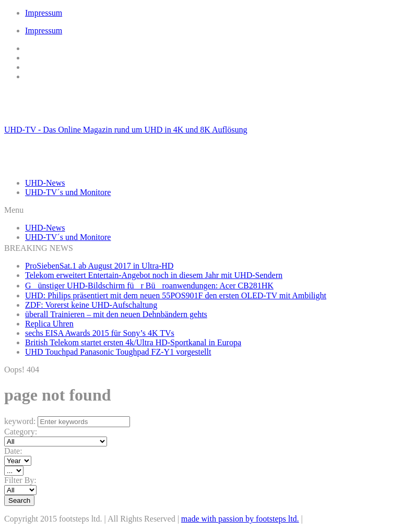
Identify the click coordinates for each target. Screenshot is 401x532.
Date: (13, 451)
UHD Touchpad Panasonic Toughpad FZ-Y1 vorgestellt (118, 352)
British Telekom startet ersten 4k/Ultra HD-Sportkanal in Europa (133, 342)
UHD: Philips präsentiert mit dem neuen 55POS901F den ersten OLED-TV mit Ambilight (176, 295)
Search (19, 500)
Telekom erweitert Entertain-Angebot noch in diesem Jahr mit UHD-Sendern (154, 275)
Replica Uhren (49, 324)
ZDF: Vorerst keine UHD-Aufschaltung (91, 305)
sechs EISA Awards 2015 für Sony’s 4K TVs (100, 333)
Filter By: (20, 480)
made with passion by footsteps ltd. (240, 519)
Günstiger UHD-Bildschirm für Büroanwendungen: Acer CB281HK (149, 286)
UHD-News (45, 183)
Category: (21, 432)
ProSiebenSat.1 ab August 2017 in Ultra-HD (99, 266)
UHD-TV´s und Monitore (68, 192)
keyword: (20, 421)
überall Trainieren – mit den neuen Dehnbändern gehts (116, 314)
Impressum (44, 13)
